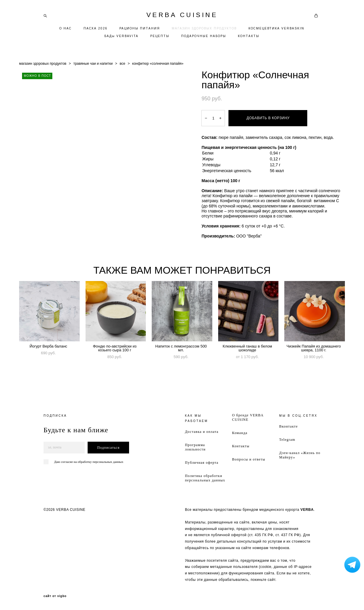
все (122, 64)
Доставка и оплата (202, 432)
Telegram (287, 440)
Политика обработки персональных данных (205, 478)
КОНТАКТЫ (249, 36)
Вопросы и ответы (249, 459)
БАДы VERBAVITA (121, 36)
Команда (240, 433)
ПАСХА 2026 (96, 28)
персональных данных (108, 462)
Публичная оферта (202, 463)
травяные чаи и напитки (93, 64)
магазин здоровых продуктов (43, 64)
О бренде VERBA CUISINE (248, 417)
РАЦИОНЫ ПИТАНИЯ (140, 28)
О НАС (66, 28)
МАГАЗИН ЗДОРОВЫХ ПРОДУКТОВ (204, 28)
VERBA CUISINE (182, 15)
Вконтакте (289, 426)
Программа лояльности (195, 447)
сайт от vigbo (55, 596)
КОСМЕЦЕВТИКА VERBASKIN (276, 28)
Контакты (241, 446)
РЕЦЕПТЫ (160, 36)
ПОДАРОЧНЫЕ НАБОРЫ (204, 36)
